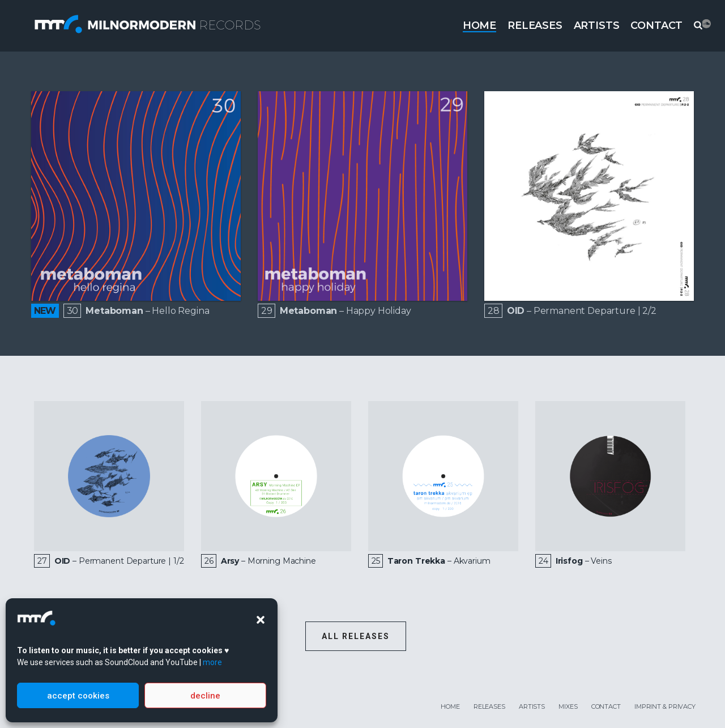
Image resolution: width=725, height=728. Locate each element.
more (212, 662)
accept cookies (78, 696)
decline (205, 696)
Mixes (568, 706)
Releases (535, 26)
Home (479, 26)
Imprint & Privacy (665, 706)
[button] (261, 620)
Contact (656, 26)
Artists (597, 26)
